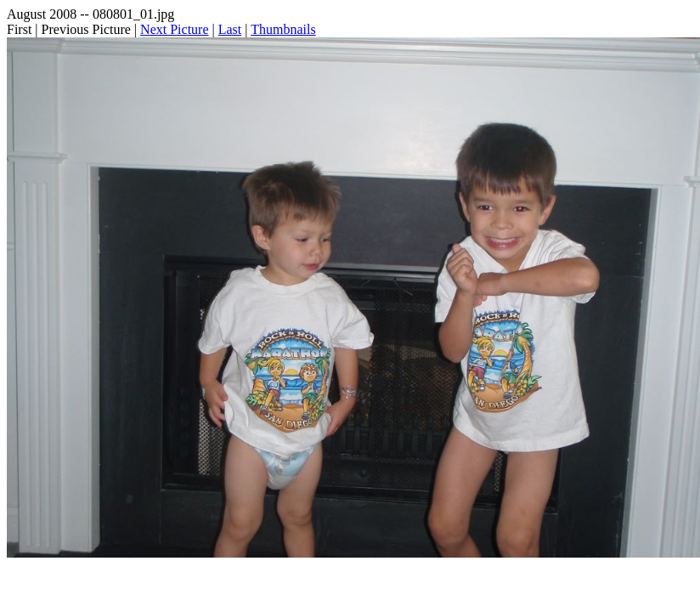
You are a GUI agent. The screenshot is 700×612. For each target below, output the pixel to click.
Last (230, 29)
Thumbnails (283, 29)
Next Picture (174, 29)
